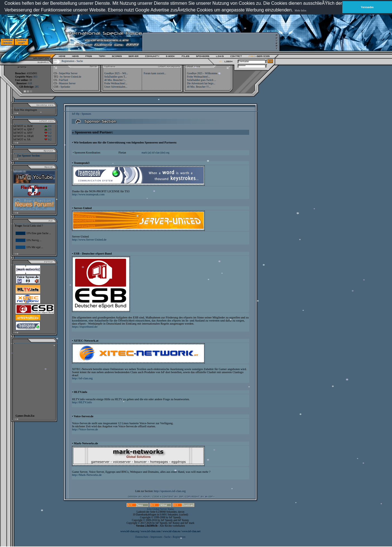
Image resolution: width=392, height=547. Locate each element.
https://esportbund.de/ (85, 327)
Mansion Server (67, 83)
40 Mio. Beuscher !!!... (199, 87)
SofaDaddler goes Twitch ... (201, 80)
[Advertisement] (210, 42)
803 (35, 77)
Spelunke (65, 87)
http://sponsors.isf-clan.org (170, 491)
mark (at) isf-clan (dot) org (155, 153)
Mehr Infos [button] (300, 11)
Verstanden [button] (367, 7)
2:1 (48, 126)
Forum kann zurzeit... (155, 73)
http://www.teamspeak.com (88, 194)
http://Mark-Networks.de (87, 475)
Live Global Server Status (161, 509)
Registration (68, 61)
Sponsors (86, 114)
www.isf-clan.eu (171, 531)
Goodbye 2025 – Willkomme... (203, 73)
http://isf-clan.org (82, 378)
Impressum (156, 537)
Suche (80, 61)
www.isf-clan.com (151, 531)
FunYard (63, 80)
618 (30, 83)
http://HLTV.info (82, 402)
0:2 (48, 136)
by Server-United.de (71, 77)
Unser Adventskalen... (116, 87)
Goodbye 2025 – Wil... (116, 73)
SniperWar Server (68, 73)
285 (37, 87)
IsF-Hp (76, 114)
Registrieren (179, 537)
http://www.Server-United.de (89, 240)
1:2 (48, 133)
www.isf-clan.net (191, 531)
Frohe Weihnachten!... (199, 77)
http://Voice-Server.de (85, 429)
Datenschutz (142, 537)
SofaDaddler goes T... (116, 77)
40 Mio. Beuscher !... (115, 80)
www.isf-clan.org (130, 531)
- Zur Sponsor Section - (28, 156)
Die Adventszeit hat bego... (201, 83)
